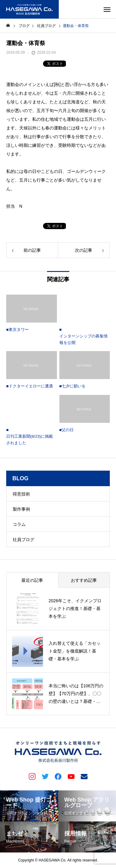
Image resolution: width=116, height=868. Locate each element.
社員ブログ (24, 540)
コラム (19, 524)
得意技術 (21, 494)
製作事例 (21, 509)
